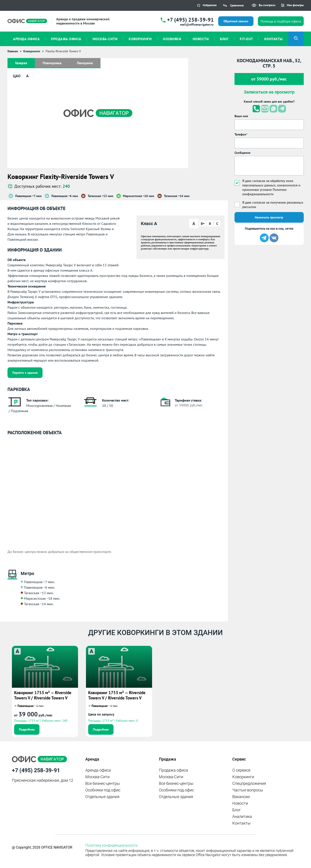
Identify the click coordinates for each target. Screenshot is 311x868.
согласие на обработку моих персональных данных (270, 183)
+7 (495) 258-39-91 (190, 20)
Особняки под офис (103, 790)
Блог (237, 810)
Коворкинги (243, 777)
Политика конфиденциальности (111, 845)
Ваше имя (241, 116)
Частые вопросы (248, 790)
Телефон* (241, 134)
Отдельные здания (102, 797)
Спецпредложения (249, 783)
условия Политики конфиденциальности (265, 192)
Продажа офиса (173, 770)
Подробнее (27, 729)
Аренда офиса (98, 770)
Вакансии (241, 797)
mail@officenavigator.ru (197, 24)
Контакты (241, 823)
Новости (240, 803)
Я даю (265, 205)
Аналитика (242, 816)
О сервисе (241, 770)
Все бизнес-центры (103, 783)
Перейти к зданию (25, 373)
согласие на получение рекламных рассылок (265, 205)
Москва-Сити (97, 777)
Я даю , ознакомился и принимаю (272, 187)
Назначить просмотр (269, 217)
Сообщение (242, 153)
